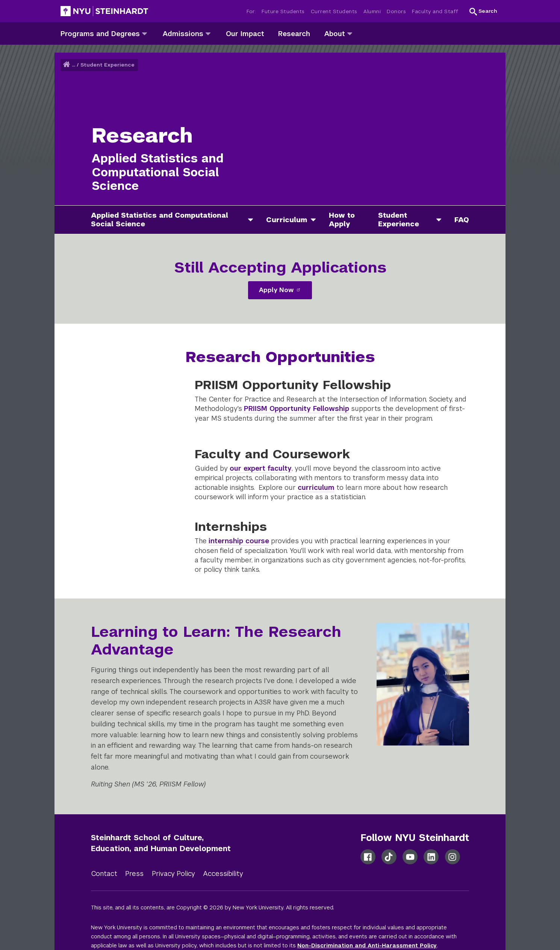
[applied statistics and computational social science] (253, 220)
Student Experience (107, 65)
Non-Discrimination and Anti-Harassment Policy (367, 945)
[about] (350, 33)
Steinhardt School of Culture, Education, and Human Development (161, 843)
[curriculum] (316, 220)
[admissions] (208, 33)
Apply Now (280, 290)
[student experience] (442, 220)
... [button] (73, 65)
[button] (483, 11)
